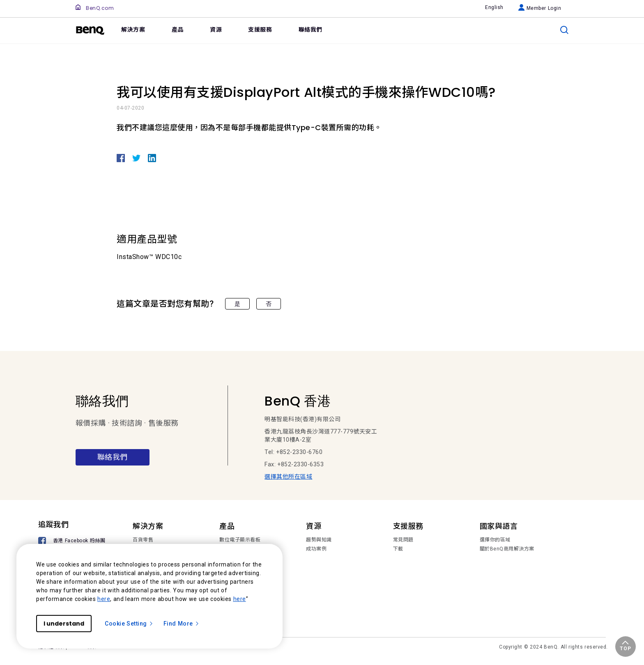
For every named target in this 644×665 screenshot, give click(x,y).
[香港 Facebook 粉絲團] (73, 542)
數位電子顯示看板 (240, 540)
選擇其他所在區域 (288, 477)
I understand (64, 624)
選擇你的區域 (495, 540)
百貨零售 (143, 540)
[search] (564, 30)
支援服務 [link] (260, 30)
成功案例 (316, 549)
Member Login (540, 8)
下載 (398, 549)
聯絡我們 (113, 457)
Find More (182, 624)
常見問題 (403, 540)
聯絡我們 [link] (310, 30)
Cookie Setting (129, 624)
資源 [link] (216, 30)
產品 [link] (178, 30)
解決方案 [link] (133, 30)
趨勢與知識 (319, 540)
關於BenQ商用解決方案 (507, 549)
